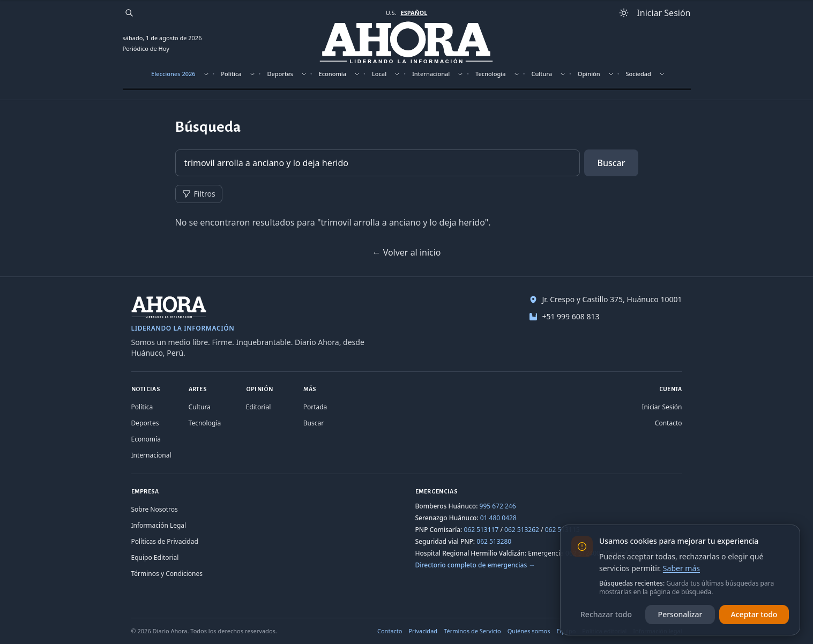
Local (379, 74)
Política (231, 74)
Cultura (542, 74)
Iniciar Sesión (662, 407)
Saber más (681, 568)
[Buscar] (129, 13)
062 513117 (481, 530)
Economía (333, 74)
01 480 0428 (498, 518)
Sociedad (639, 74)
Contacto (669, 423)
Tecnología (491, 74)
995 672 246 (498, 506)
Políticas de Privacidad (165, 541)
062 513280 (494, 541)
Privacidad (423, 631)
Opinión (589, 74)
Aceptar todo (754, 614)
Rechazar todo (606, 614)
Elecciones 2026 (173, 74)
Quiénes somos (529, 631)
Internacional (431, 74)
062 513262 (522, 530)
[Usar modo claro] (624, 13)
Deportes (280, 74)
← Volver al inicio (406, 252)
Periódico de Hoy (146, 48)
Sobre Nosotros (155, 509)
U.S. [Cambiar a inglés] (391, 13)
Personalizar (680, 614)
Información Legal (159, 525)
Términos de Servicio (472, 631)
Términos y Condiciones (167, 574)
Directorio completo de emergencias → (475, 565)
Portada (315, 407)
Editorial (259, 407)
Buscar (611, 163)
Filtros (199, 194)
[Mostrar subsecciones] (206, 74)
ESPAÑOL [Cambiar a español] (414, 13)
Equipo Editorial (155, 557)
